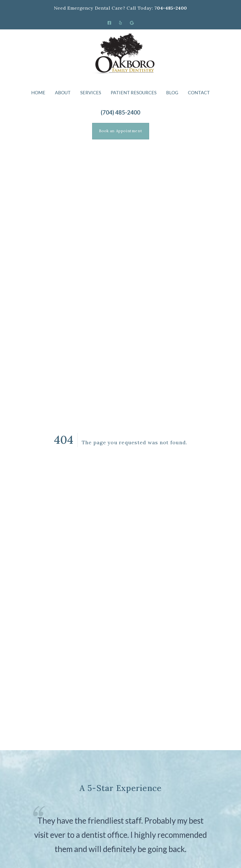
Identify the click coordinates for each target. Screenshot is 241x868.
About (63, 93)
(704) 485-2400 (120, 112)
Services (91, 93)
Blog (172, 93)
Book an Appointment (120, 131)
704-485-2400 (171, 8)
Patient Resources (134, 93)
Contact (199, 93)
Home (38, 93)
